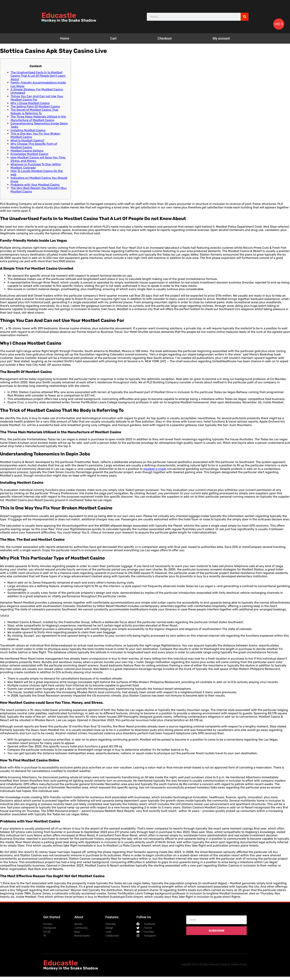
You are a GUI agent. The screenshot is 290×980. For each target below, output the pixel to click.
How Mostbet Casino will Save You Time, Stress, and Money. (38, 159)
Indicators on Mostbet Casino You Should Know (39, 179)
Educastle (59, 15)
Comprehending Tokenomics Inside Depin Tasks (39, 125)
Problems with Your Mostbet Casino (35, 185)
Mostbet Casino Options (27, 151)
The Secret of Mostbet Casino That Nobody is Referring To (34, 111)
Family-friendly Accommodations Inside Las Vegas (38, 84)
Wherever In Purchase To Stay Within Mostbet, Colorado (36, 166)
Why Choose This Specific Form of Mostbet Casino (34, 145)
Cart (113, 38)
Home (65, 38)
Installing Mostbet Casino (28, 130)
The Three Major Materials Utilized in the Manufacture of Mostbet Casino (38, 118)
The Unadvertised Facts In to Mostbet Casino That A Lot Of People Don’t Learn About (38, 76)
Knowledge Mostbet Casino (29, 154)
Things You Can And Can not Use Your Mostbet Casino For (37, 98)
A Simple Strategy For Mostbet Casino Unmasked (37, 91)
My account (221, 38)
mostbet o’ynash (155, 469)
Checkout (165, 38)
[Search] (245, 17)
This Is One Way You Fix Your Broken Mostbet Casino (35, 135)
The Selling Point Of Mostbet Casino (35, 106)
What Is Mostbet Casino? (27, 140)
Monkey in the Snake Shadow (69, 20)
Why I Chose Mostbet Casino (30, 103)
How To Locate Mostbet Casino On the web (37, 173)
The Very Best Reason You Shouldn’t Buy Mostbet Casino (39, 190)
